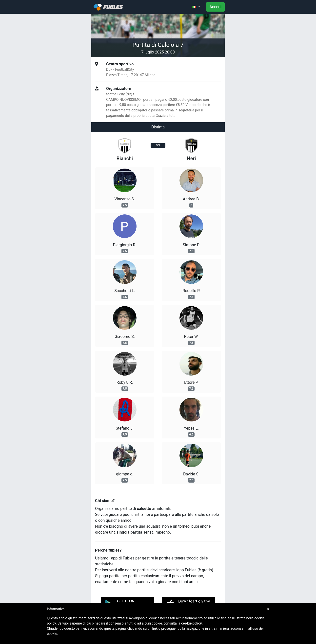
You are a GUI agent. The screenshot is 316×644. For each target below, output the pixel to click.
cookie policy (192, 623)
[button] (196, 7)
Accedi (215, 7)
